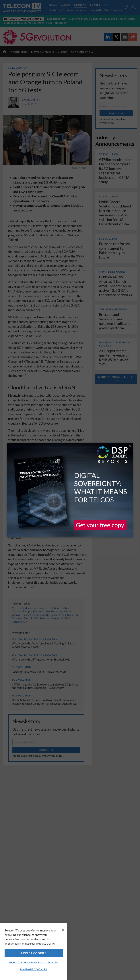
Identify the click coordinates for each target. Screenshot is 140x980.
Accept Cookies (34, 953)
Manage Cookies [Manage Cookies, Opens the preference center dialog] (34, 969)
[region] (34, 952)
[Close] (63, 930)
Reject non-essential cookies (34, 962)
